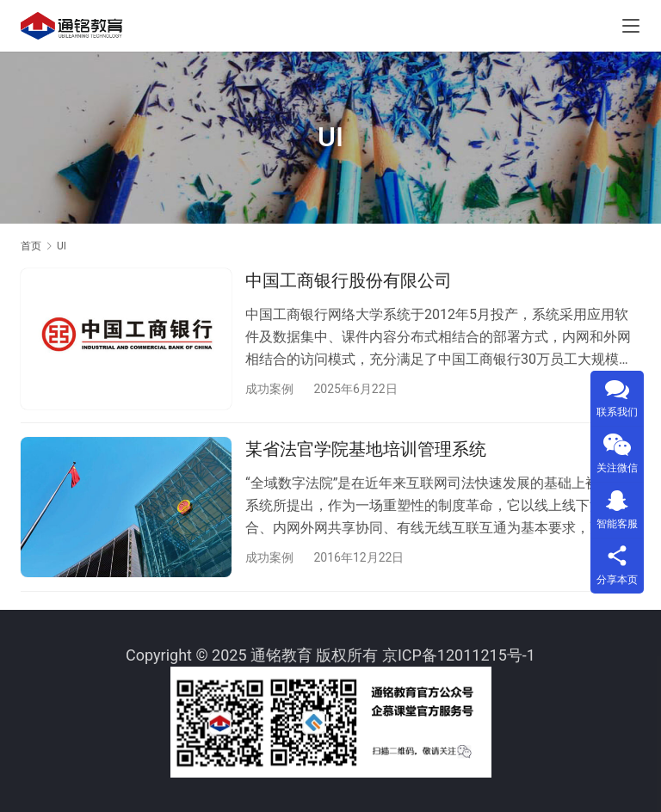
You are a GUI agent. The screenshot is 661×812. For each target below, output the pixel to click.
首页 (31, 246)
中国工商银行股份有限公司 (349, 280)
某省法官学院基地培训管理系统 (366, 450)
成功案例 (269, 389)
